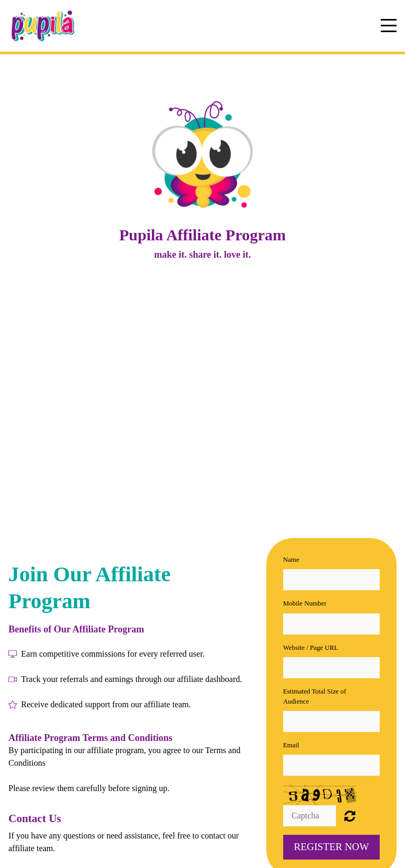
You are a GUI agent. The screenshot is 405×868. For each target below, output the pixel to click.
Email (291, 745)
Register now (331, 847)
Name (291, 560)
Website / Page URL (311, 648)
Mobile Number (305, 603)
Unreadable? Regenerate (350, 816)
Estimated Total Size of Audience (315, 696)
